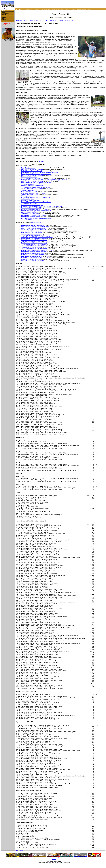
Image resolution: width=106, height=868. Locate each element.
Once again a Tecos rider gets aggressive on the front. (37, 183)
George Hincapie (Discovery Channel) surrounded (35, 227)
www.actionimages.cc (37, 222)
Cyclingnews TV (20, 9)
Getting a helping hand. (28, 199)
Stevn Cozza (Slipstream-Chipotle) (31, 208)
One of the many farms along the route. (32, 186)
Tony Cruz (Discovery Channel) (30, 195)
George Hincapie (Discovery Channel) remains (34, 261)
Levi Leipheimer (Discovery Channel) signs (33, 225)
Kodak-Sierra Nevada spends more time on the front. (36, 211)
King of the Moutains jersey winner (31, 259)
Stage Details (44, 20)
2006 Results (5, 21)
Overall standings (34, 20)
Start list (4, 15)
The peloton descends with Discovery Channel (34, 240)
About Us (54, 859)
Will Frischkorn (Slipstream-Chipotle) (32, 178)
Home (3, 11)
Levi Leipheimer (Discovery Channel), (32, 233)
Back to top (20, 850)
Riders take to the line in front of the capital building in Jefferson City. (41, 172)
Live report (53, 20)
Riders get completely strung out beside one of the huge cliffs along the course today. (45, 180)
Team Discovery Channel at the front (32, 241)
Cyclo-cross (56, 9)
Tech (31, 9)
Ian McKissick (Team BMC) (29, 212)
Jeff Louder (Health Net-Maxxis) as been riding (34, 249)
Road (41, 9)
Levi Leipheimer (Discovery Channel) (32, 171)
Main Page (19, 20)
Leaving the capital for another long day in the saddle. (36, 174)
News (27, 9)
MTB (46, 9)
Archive (52, 858)
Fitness (73, 9)
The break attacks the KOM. (29, 203)
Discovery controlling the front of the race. (33, 193)
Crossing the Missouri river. (29, 177)
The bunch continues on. (28, 184)
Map (3, 19)
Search (84, 9)
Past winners (5, 20)
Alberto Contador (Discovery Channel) (32, 189)
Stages (3, 12)
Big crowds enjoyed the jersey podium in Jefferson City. (37, 218)
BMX (50, 9)
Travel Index (59, 858)
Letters (79, 9)
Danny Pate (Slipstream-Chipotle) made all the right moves (38, 250)
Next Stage (70, 20)
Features (36, 9)
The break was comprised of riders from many (34, 244)
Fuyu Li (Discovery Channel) (29, 192)
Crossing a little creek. (28, 190)
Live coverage (5, 13)
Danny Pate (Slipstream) (28, 168)
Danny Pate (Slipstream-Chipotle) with (32, 256)
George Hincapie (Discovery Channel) (32, 169)
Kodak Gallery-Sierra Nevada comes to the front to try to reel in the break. (42, 206)
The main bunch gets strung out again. (32, 205)
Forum (89, 9)
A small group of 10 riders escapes (31, 234)
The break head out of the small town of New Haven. (36, 202)
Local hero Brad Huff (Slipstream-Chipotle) (33, 228)
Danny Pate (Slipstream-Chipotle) (31, 217)
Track (62, 9)
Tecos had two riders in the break (31, 247)
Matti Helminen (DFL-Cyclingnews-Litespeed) (34, 215)
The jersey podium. (27, 220)
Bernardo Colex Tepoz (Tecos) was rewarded (34, 255)
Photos (67, 9)
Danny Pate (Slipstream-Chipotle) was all (33, 253)
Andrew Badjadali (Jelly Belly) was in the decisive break (37, 237)
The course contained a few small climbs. (33, 235)
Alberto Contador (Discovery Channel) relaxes (34, 230)
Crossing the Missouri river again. (31, 200)
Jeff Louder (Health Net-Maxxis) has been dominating (36, 231)
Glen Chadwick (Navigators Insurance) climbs (34, 238)
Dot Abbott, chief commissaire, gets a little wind (35, 209)
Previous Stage (62, 20)
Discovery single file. (27, 196)
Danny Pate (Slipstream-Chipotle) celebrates (34, 252)
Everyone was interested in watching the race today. (36, 198)
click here (42, 162)
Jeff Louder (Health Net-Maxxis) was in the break (35, 246)
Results (26, 20)
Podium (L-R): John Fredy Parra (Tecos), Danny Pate (36, 258)
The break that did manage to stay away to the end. (36, 187)
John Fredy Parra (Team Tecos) (30, 214)
